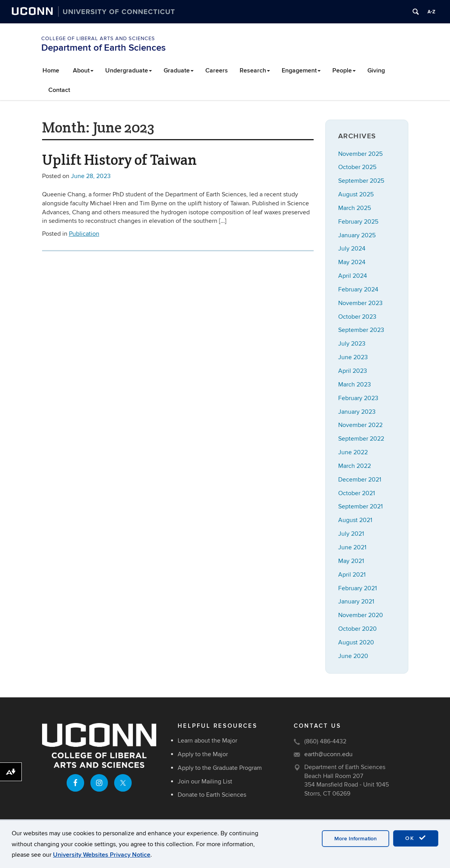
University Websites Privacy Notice (102, 855)
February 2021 (357, 588)
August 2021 (355, 520)
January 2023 (357, 412)
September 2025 (361, 181)
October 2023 (357, 317)
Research (255, 71)
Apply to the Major (203, 754)
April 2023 (353, 371)
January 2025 (357, 235)
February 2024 (358, 289)
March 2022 (355, 466)
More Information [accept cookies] (356, 839)
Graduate (179, 71)
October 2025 (357, 167)
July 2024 (352, 249)
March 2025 (355, 208)
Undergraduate (129, 71)
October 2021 (356, 493)
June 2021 (352, 547)
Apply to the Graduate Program (220, 768)
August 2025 (356, 194)
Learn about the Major (207, 741)
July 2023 (352, 344)
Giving (376, 71)
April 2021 (352, 575)
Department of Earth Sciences (103, 48)
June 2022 (353, 452)
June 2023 (353, 357)
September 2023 (361, 330)
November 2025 (360, 154)
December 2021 (360, 480)
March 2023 (355, 385)
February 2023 (358, 398)
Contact (59, 90)
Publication (84, 234)
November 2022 (360, 425)
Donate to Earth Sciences (212, 795)
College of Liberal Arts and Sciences (98, 39)
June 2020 (353, 656)
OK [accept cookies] (416, 838)
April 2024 (353, 276)
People (344, 71)
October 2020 (357, 629)
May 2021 (351, 561)
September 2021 (360, 506)
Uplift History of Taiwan (119, 160)
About (83, 71)
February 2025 (358, 222)
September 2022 (361, 439)
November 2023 (360, 303)
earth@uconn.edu (328, 754)
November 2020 (361, 615)
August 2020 (356, 642)
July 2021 (351, 534)
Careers (217, 71)
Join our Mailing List (205, 782)
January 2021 (356, 602)
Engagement (301, 71)
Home (51, 71)
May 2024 (352, 262)
